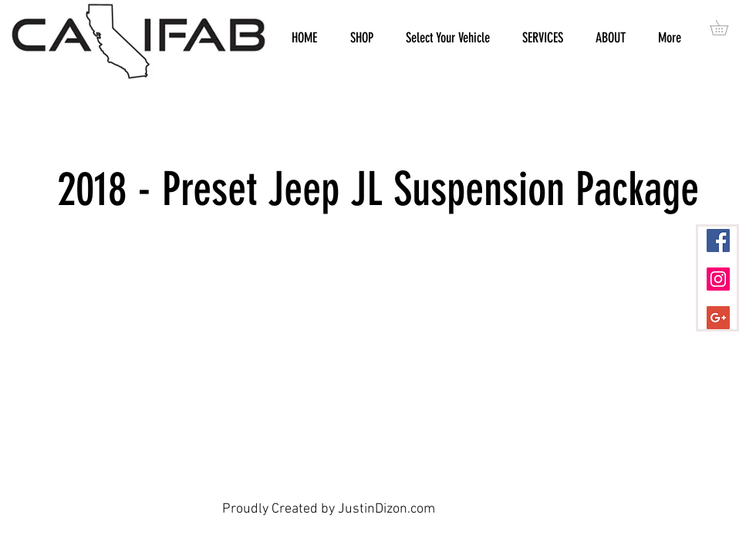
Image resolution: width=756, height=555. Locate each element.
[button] (726, 28)
